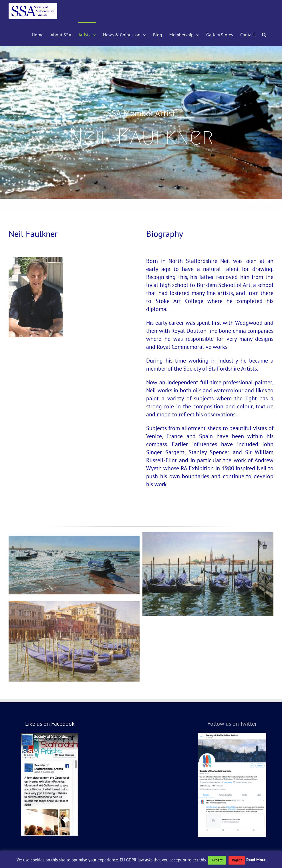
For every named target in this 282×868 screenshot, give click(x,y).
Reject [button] (237, 860)
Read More (256, 860)
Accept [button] (217, 860)
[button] (264, 34)
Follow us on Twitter (232, 724)
